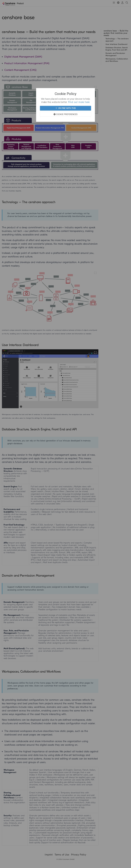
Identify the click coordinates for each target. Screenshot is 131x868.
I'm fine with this (65, 108)
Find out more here (79, 102)
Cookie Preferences (65, 114)
